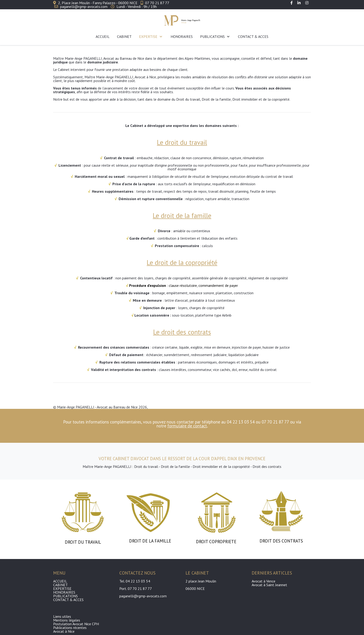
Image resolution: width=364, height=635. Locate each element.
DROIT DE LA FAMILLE (150, 541)
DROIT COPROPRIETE (217, 542)
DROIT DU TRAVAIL (83, 542)
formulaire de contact (187, 426)
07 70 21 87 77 (157, 3)
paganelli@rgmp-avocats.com (84, 7)
